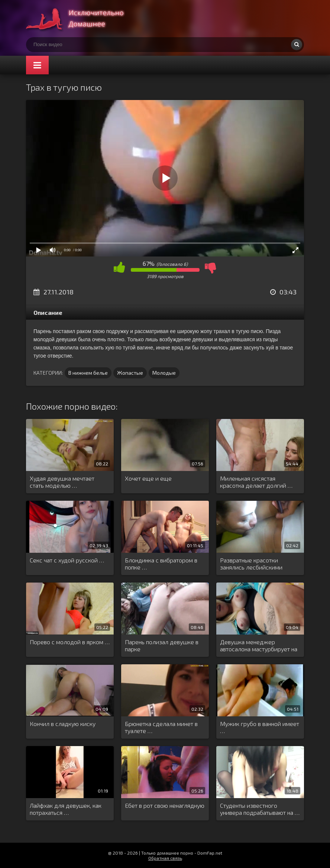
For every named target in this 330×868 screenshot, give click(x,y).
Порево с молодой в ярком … (70, 642)
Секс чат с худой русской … (67, 560)
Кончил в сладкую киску (63, 724)
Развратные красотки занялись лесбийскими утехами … (251, 564)
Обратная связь (165, 858)
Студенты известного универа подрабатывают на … (260, 809)
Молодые (164, 373)
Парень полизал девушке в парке (162, 645)
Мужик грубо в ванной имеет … (260, 727)
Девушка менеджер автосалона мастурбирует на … (259, 646)
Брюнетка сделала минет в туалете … (161, 727)
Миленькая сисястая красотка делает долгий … (256, 482)
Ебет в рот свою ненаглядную (165, 805)
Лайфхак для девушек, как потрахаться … (66, 809)
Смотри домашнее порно (82, 19)
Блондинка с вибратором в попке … (161, 564)
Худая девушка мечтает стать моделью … (62, 482)
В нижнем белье (88, 373)
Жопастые (130, 373)
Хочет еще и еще (148, 478)
